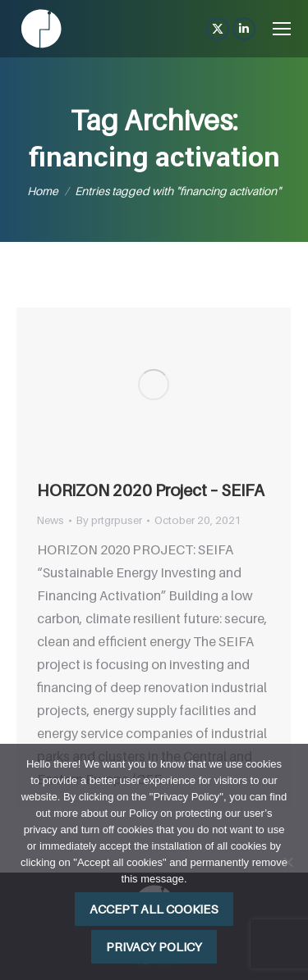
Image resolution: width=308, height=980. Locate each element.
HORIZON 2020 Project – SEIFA (151, 490)
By (109, 520)
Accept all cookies (154, 909)
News (51, 520)
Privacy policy (154, 946)
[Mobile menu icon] (282, 29)
